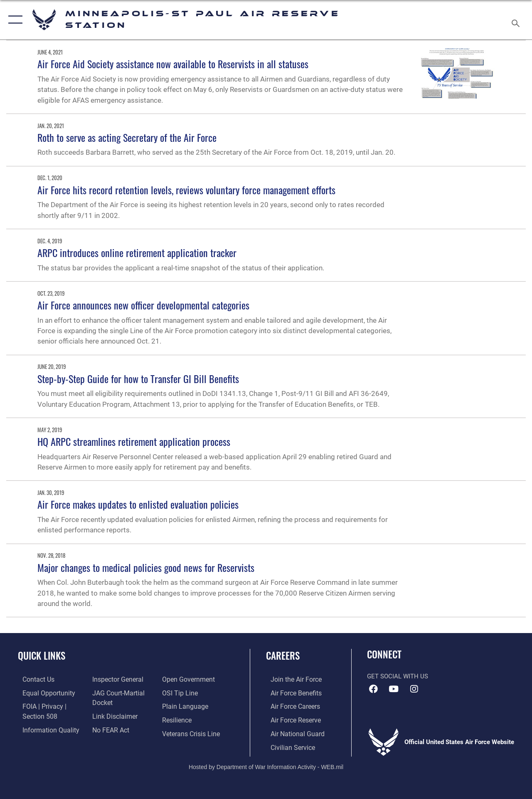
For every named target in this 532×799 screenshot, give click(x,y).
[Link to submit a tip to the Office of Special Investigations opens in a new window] (180, 693)
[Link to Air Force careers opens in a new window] (290, 706)
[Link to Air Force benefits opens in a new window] (291, 693)
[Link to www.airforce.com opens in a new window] (291, 679)
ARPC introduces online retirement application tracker (137, 252)
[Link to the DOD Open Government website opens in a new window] (188, 679)
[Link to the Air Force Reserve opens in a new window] (291, 719)
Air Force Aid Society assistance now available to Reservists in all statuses (173, 64)
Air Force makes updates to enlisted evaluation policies (138, 504)
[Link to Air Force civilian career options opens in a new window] (287, 745)
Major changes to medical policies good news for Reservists (146, 567)
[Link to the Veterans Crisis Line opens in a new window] (191, 732)
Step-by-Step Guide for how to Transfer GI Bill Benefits (138, 378)
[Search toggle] (517, 20)
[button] (14, 20)
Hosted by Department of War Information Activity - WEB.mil (266, 764)
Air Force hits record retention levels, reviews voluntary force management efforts (186, 190)
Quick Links (42, 656)
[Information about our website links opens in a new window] (112, 715)
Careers (283, 656)
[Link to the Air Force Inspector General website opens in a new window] (115, 679)
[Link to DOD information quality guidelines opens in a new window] (44, 728)
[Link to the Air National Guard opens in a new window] (292, 732)
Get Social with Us (398, 676)
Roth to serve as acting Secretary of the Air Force (127, 137)
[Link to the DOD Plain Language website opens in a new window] (184, 706)
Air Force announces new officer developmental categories (143, 305)
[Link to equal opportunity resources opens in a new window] (43, 693)
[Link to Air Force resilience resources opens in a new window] (178, 719)
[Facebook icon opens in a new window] (373, 689)
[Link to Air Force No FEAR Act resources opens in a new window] (109, 728)
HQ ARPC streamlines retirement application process (134, 441)
